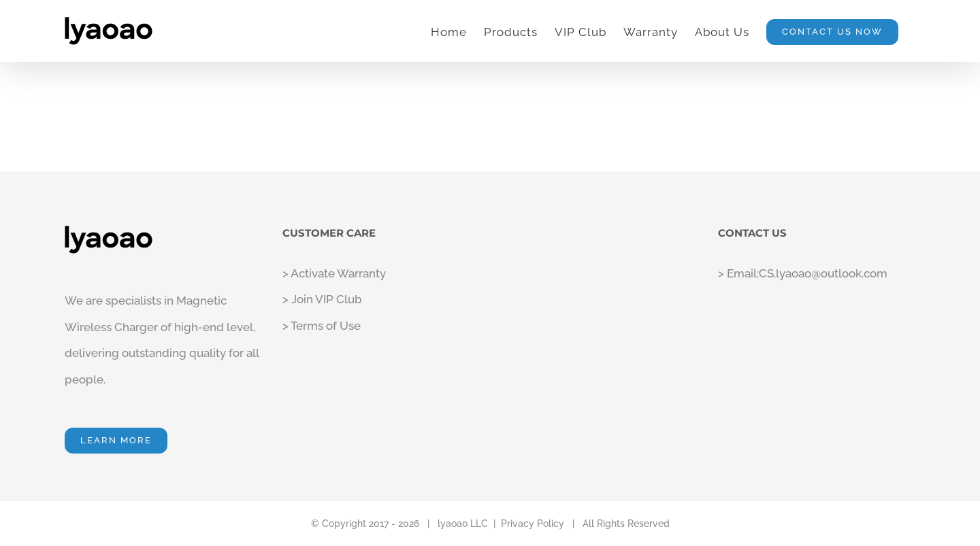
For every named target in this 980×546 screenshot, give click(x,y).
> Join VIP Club (322, 299)
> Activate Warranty (334, 273)
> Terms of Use (322, 326)
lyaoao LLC (463, 524)
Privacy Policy (533, 524)
